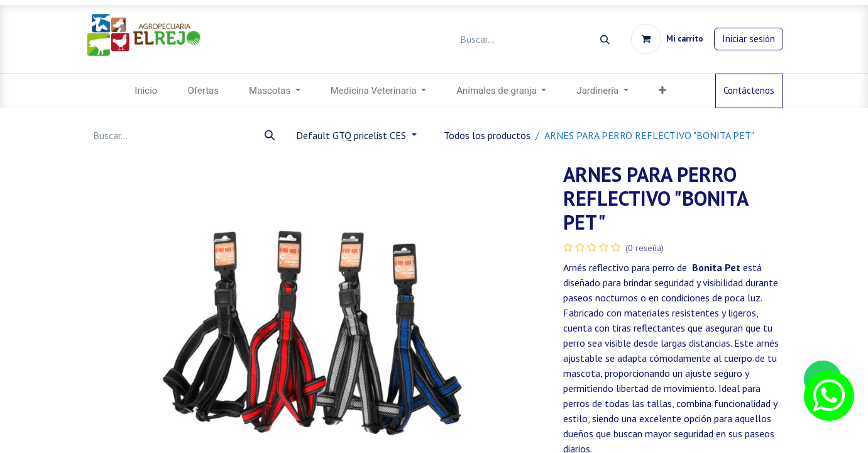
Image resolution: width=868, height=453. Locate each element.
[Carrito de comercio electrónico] (667, 39)
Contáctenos (749, 90)
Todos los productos (487, 135)
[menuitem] (146, 91)
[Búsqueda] (605, 39)
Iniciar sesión (749, 39)
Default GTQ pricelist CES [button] (352, 135)
